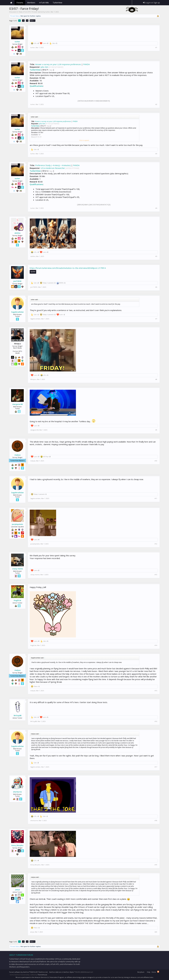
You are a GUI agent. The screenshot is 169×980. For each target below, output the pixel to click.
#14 (156, 645)
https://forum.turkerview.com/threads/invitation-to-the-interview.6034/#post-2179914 (68, 268)
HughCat (17, 600)
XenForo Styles (69, 972)
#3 (156, 154)
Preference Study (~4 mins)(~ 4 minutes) (53, 165)
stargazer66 (17, 404)
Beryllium (141, 972)
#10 (156, 461)
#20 (156, 932)
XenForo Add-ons (55, 972)
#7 (156, 319)
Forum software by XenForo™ (29, 972)
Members (31, 3)
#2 (156, 104)
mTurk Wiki (44, 3)
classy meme (17, 569)
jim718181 (17, 281)
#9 (156, 430)
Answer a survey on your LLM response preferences (58, 64)
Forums (20, 3)
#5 (156, 256)
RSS (158, 972)
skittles (17, 233)
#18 (156, 821)
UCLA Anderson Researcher (53, 168)
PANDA (86, 64)
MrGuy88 (17, 715)
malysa (17, 455)
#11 (156, 498)
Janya (17, 890)
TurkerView (35, 70)
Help (149, 972)
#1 (156, 48)
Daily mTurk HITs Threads (28, 12)
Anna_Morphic (17, 845)
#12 (156, 544)
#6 (156, 287)
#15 (156, 691)
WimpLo (33, 379)
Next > (33, 21)
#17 (156, 767)
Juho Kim (44, 67)
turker (48, 12)
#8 (156, 379)
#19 (156, 865)
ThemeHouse (42, 975)
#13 (156, 575)
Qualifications (36, 86)
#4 (156, 208)
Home (11, 3)
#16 (156, 721)
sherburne (17, 792)
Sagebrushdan (17, 312)
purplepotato (17, 524)
